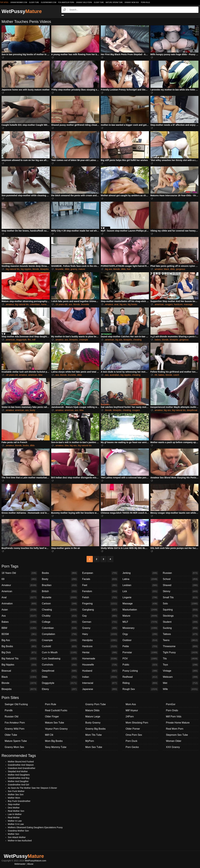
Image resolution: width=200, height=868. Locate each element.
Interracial (100, 683)
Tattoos (181, 634)
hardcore (178, 304)
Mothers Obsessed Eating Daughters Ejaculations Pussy (35, 827)
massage (188, 304)
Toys (181, 665)
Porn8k (9, 710)
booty (32, 410)
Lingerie (140, 597)
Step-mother (14, 804)
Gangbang (100, 610)
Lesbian (140, 585)
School (181, 579)
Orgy (140, 634)
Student (181, 622)
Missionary (140, 628)
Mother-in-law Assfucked (20, 841)
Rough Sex (140, 689)
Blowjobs (19, 689)
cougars (169, 304)
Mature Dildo (92, 710)
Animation (19, 604)
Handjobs (100, 640)
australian (114, 375)
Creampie (60, 640)
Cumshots (60, 665)
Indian (100, 677)
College (60, 622)
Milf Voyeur (132, 710)
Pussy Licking (140, 671)
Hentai (100, 652)
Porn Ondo (172, 710)
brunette (59, 269)
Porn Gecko (132, 747)
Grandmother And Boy (19, 778)
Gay (100, 616)
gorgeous (181, 269)
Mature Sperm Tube (114, 2)
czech (176, 375)
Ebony (60, 689)
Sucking (181, 628)
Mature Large (93, 717)
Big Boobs (19, 646)
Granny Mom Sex (132, 2)
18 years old (61, 304)
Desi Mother (14, 808)
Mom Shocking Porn (137, 723)
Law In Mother (15, 814)
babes (158, 340)
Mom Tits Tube (94, 735)
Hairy (100, 634)
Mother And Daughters (19, 775)
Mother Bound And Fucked (21, 762)
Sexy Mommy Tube (56, 747)
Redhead (140, 677)
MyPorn (90, 741)
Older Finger (52, 717)
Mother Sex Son (16, 794)
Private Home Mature (178, 723)
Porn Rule (145, 2)
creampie (84, 340)
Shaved (181, 585)
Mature (140, 616)
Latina (140, 579)
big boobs (133, 304)
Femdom (100, 591)
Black (19, 677)
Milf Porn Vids (174, 717)
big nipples (26, 269)
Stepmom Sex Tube (177, 735)
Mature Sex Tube (55, 723)
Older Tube (99, 2)
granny (74, 269)
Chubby (60, 616)
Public (140, 665)
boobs (26, 445)
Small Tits (181, 597)
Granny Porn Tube (96, 704)
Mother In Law (15, 821)
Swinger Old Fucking (16, 704)
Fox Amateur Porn (66, 2)
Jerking (140, 573)
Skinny (181, 591)
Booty (60, 579)
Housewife (100, 665)
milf (34, 340)
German (100, 622)
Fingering (100, 604)
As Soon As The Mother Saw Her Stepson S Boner (32, 788)
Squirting (181, 610)
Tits (181, 659)
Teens (181, 640)
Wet (181, 683)
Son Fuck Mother (16, 791)
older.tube (34, 2)
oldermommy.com (49, 2)
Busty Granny (93, 723)
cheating (137, 340)
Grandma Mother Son (18, 831)
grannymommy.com (19, 2)
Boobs (60, 573)
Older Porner (133, 729)
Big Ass (19, 640)
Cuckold (60, 646)
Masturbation (140, 610)
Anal (19, 597)
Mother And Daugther (18, 781)
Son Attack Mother (17, 837)
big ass (109, 269)
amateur (159, 269)
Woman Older (174, 741)
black (166, 269)
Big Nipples (19, 665)
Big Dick (19, 652)
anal (116, 304)
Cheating (60, 610)
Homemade (100, 659)
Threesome (181, 646)
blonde (36, 269)
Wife (181, 689)
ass (70, 304)
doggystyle (21, 340)
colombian (35, 304)
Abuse (30, 864)
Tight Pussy (181, 652)
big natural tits (13, 269)
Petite (140, 646)
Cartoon (60, 604)
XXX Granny (173, 747)
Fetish (100, 597)
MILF (140, 622)
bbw (40, 375)
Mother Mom (14, 798)
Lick (140, 591)
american (159, 304)
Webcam (181, 677)
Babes (19, 622)
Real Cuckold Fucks (56, 710)
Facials (100, 579)
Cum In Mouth (60, 652)
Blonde (19, 683)
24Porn (130, 717)
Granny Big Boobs (95, 729)
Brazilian (60, 585)
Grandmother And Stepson (21, 765)
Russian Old (11, 717)
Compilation (60, 634)
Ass (19, 616)
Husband (100, 671)
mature (82, 269)
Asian (19, 610)
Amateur (19, 585)
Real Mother (14, 818)
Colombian (60, 628)
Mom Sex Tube (94, 747)
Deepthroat (60, 671)
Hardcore (100, 646)
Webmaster (20, 864)
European (100, 573)
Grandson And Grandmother (22, 768)
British (60, 591)
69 (156, 375)
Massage (140, 604)
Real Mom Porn (175, 729)
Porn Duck (131, 741)
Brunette (60, 597)
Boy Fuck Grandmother (19, 801)
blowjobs (44, 269)
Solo (181, 604)
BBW (19, 628)
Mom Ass (131, 704)
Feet (100, 585)
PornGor (171, 704)
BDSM (19, 634)
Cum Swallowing (60, 659)
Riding (140, 683)
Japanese (100, 689)
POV (140, 659)
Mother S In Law (16, 824)
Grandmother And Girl (18, 785)
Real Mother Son (16, 811)
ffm (29, 340)
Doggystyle (60, 683)
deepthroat (192, 410)
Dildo (60, 677)
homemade (47, 304)
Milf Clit (49, 735)
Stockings (181, 616)
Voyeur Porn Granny (56, 729)
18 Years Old (19, 573)
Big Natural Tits (19, 659)
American (19, 591)
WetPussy (22, 11)
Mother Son (13, 834)
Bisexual (19, 671)
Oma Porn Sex (134, 735)
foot (129, 269)
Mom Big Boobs (54, 741)
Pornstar (140, 652)
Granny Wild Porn (84, 2)
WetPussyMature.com (36, 861)
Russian (181, 573)
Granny (100, 628)
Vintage (181, 671)
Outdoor (140, 640)
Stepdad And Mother (18, 771)
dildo (67, 269)
